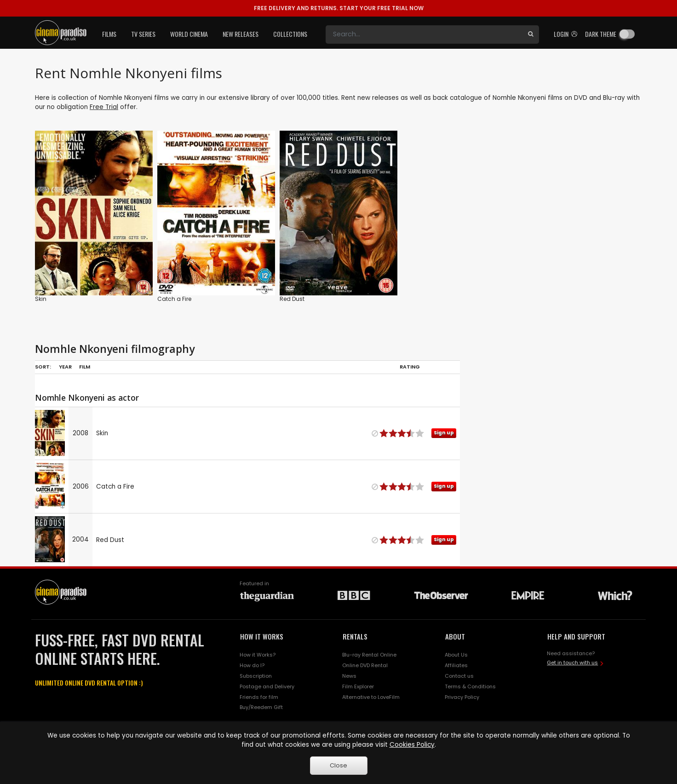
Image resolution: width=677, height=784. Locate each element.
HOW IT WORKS (262, 636)
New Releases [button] (241, 34)
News (349, 676)
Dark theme (601, 34)
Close (338, 765)
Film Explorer (358, 686)
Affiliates (456, 665)
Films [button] (109, 34)
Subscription (256, 676)
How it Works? (258, 655)
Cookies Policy (412, 745)
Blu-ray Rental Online (369, 655)
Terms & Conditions (470, 686)
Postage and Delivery (267, 686)
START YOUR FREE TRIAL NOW (339, 8)
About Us (456, 655)
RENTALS (355, 636)
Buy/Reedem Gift (261, 707)
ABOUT (455, 636)
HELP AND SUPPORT (576, 636)
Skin (41, 299)
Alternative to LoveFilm (371, 697)
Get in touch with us (572, 663)
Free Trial (104, 107)
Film (85, 367)
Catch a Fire (174, 299)
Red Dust (292, 299)
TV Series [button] (143, 34)
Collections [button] (290, 34)
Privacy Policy (462, 697)
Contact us (459, 676)
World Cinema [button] (189, 34)
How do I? (252, 665)
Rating (410, 367)
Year (65, 367)
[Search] (424, 35)
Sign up (444, 433)
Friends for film (259, 697)
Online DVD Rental (365, 665)
